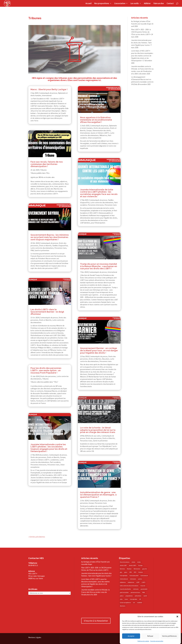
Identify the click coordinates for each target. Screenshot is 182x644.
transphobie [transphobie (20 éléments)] (134, 599)
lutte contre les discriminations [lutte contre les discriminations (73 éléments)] (129, 586)
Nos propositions (102, 4)
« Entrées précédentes (37, 537)
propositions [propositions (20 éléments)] (129, 596)
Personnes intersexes (39, 465)
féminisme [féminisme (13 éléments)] (137, 569)
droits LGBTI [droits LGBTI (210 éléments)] (133, 565)
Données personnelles (157, 641)
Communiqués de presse (48, 93)
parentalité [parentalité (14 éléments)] (144, 589)
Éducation (106, 359)
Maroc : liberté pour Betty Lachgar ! (49, 89)
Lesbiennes (55, 460)
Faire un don (159, 4)
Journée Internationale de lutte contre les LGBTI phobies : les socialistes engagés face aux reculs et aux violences (99, 193)
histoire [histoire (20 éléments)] (141, 572)
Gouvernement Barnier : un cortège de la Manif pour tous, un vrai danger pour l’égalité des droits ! (99, 351)
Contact (170, 4)
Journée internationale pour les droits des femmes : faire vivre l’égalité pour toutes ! (141, 43)
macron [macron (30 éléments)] (143, 586)
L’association (120, 4)
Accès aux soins (95, 436)
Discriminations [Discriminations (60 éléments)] (125, 562)
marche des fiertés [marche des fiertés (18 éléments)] (125, 589)
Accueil (89, 4)
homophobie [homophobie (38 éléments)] (124, 576)
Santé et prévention (42, 250)
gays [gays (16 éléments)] (126, 572)
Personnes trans (60, 248)
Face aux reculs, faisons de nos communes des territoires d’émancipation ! (47, 164)
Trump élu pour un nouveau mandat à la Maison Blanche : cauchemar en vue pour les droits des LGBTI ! (99, 266)
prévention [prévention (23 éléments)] (138, 596)
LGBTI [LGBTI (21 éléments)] (144, 582)
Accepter (131, 636)
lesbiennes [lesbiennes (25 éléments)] (131, 582)
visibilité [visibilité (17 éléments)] (140, 603)
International (47, 95)
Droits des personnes (48, 376)
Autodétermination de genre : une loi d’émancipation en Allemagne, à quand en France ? (98, 495)
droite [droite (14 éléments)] (133, 562)
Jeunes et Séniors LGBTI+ (40, 460)
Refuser (150, 636)
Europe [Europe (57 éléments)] (140, 565)
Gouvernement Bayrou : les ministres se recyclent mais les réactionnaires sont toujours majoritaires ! (50, 237)
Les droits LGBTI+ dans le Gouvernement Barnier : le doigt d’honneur (47, 312)
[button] (177, 617)
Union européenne (95, 138)
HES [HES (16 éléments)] (135, 572)
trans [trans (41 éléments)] (126, 599)
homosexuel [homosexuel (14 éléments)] (144, 576)
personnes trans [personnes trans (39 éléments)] (135, 592)
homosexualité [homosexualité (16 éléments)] (134, 576)
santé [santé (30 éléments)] (145, 596)
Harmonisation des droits (102, 130)
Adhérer (147, 4)
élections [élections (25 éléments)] (123, 606)
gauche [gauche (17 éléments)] (145, 569)
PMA (32, 250)
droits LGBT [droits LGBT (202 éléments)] (123, 565)
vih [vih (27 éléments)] (134, 603)
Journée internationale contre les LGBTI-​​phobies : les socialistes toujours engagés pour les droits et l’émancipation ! (49, 448)
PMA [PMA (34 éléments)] (144, 592)
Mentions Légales (35, 637)
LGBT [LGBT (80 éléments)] (138, 582)
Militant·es (103, 135)
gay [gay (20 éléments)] (121, 572)
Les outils (135, 4)
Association (44, 455)
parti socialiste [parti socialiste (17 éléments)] (124, 592)
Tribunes (43, 170)
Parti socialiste (55, 462)
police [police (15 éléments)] (122, 596)
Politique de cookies (143, 641)
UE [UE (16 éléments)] (140, 599)
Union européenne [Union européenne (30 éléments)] (125, 603)
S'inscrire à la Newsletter (96, 621)
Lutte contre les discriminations (42, 248)
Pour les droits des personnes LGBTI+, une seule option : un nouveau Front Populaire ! (46, 370)
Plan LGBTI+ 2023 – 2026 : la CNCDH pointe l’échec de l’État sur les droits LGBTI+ (141, 32)
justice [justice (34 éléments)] (140, 579)
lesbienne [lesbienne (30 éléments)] (123, 582)
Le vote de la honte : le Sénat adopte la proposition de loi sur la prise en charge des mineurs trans (98, 430)
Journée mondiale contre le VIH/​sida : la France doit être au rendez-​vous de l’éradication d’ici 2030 (95, 592)
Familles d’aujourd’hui (60, 246)
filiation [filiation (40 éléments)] (129, 569)
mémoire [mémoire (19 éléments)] (136, 589)
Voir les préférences (169, 636)
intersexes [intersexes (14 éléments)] (133, 579)
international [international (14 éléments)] (124, 579)
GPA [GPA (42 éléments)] (130, 572)
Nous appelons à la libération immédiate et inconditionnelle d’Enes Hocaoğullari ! (96, 120)
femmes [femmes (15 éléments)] (122, 569)
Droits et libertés (45, 246)
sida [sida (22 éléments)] (121, 599)
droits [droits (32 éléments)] (139, 562)
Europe (63, 457)
